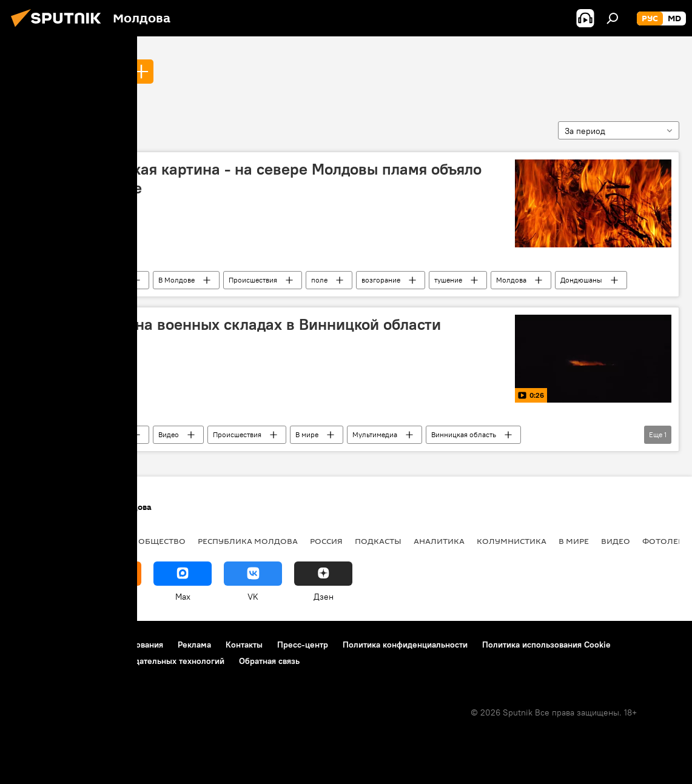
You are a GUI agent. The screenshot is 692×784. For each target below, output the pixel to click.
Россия (326, 541)
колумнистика (512, 541)
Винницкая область (464, 434)
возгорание (381, 280)
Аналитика (439, 541)
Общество (162, 541)
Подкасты (378, 541)
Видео (169, 434)
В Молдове (176, 280)
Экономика (99, 541)
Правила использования (116, 645)
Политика (36, 541)
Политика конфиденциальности (405, 645)
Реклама (194, 645)
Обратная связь (269, 661)
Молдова (511, 280)
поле (319, 280)
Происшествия (253, 280)
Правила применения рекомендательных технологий (119, 661)
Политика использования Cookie (546, 645)
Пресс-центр (303, 645)
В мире (307, 434)
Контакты (244, 645)
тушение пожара (68, 71)
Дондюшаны (581, 280)
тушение (448, 280)
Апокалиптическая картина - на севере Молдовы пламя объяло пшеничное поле (251, 179)
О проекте (33, 645)
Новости (110, 280)
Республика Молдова (248, 541)
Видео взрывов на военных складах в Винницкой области (231, 324)
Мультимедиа (375, 434)
